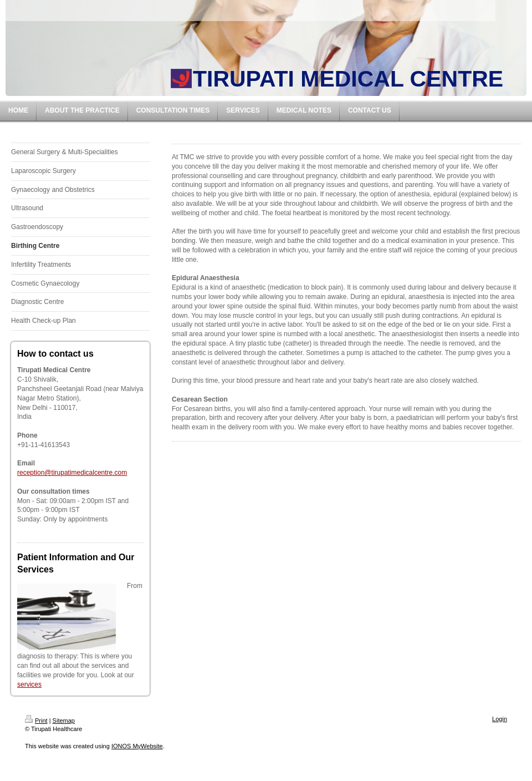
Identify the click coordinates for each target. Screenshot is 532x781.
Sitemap (64, 721)
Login (500, 719)
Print (36, 721)
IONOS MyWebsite (137, 746)
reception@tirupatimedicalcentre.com (72, 473)
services (29, 684)
